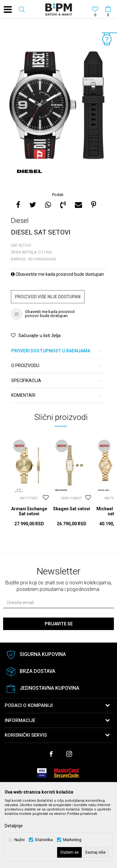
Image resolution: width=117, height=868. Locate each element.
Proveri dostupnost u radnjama (57, 351)
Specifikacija (57, 381)
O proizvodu (57, 366)
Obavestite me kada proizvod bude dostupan (57, 274)
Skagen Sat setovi (72, 509)
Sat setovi (21, 245)
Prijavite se (59, 624)
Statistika (44, 840)
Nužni (19, 840)
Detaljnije (14, 826)
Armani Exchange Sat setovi (29, 511)
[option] (58, 106)
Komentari (57, 395)
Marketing (72, 840)
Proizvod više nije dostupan (48, 297)
